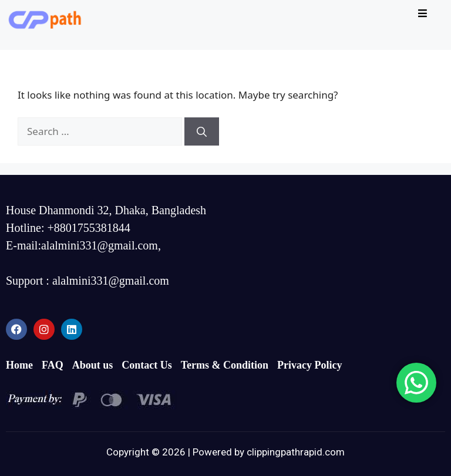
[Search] (202, 131)
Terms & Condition (225, 365)
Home (19, 365)
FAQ (53, 365)
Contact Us (147, 365)
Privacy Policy (309, 365)
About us (93, 365)
